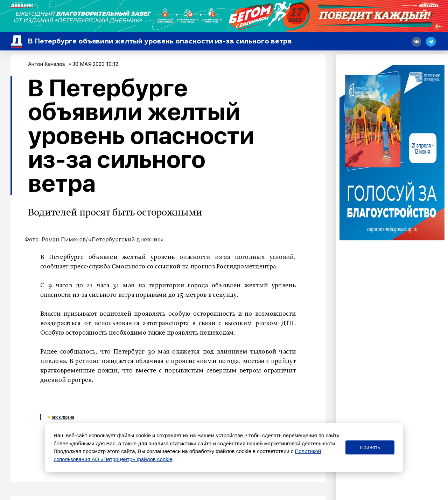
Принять (370, 447)
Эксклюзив (63, 417)
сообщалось (78, 352)
